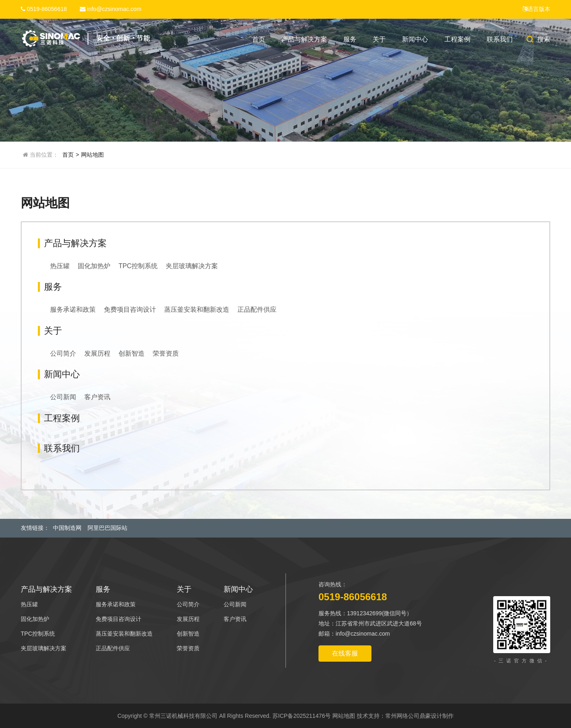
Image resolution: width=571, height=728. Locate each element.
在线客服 (345, 653)
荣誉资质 (166, 353)
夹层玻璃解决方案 (192, 266)
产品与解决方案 (304, 39)
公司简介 (63, 353)
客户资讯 (97, 397)
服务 (350, 39)
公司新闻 (63, 397)
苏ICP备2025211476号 (302, 716)
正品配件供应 (257, 309)
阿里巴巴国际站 (108, 528)
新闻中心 (415, 39)
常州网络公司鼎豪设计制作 (419, 716)
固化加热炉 (94, 266)
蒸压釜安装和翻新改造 (197, 309)
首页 (259, 39)
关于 (379, 39)
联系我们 (500, 39)
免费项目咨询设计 (130, 309)
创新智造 (132, 353)
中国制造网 (67, 528)
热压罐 (60, 266)
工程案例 (457, 39)
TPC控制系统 (138, 266)
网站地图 (92, 155)
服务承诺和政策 (73, 309)
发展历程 (97, 353)
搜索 (538, 39)
